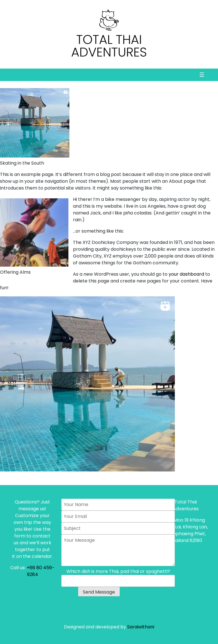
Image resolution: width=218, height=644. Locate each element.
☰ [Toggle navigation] (202, 75)
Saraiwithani (141, 627)
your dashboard (186, 274)
